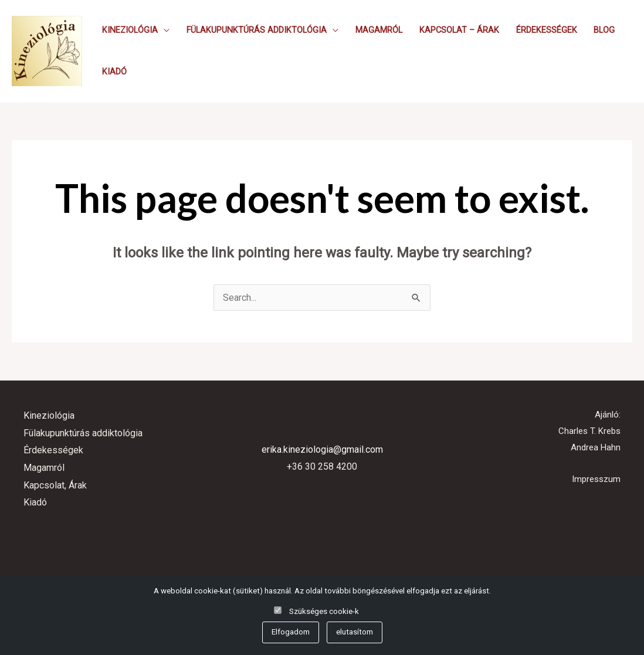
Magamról (379, 30)
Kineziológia (130, 30)
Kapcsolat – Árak (459, 30)
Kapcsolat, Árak (55, 485)
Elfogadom (291, 632)
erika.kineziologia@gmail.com (322, 449)
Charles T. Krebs (589, 431)
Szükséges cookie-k (324, 611)
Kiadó (114, 72)
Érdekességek (547, 30)
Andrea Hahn (596, 447)
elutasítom (355, 632)
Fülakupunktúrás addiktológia (257, 30)
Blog (604, 30)
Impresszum (596, 479)
